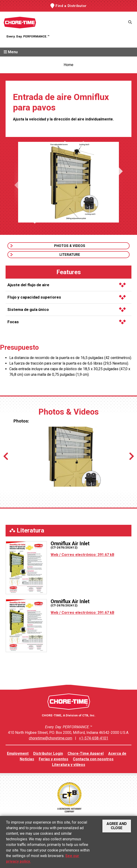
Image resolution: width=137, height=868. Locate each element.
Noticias (27, 759)
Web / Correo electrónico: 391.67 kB (82, 555)
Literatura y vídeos (69, 765)
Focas (67, 322)
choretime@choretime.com (51, 738)
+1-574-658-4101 (94, 738)
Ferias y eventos (54, 759)
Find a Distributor (71, 6)
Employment (18, 753)
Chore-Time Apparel (86, 753)
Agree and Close (117, 826)
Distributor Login (48, 753)
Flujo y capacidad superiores (67, 297)
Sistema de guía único (67, 309)
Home (68, 65)
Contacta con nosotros (93, 759)
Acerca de (117, 753)
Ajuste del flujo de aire (67, 285)
